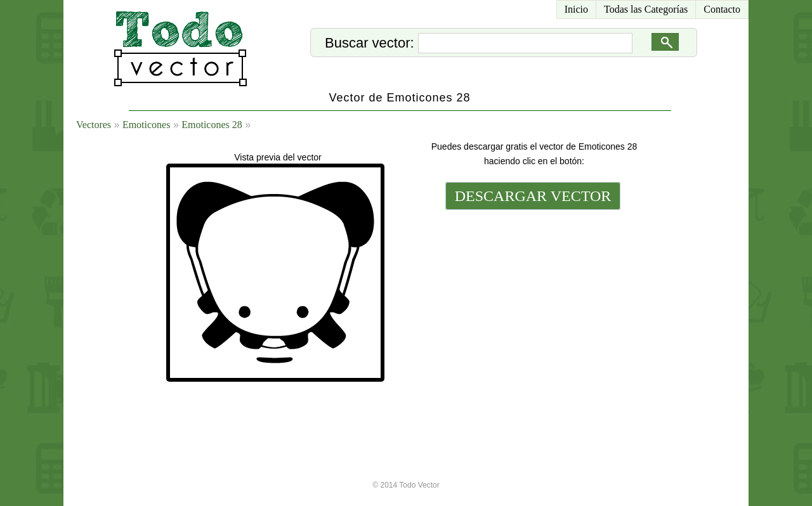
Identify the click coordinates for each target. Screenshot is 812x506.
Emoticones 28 (212, 125)
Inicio (576, 9)
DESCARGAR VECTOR (533, 196)
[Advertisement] (532, 299)
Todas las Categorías (646, 9)
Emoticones (147, 125)
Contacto (722, 9)
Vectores (94, 125)
